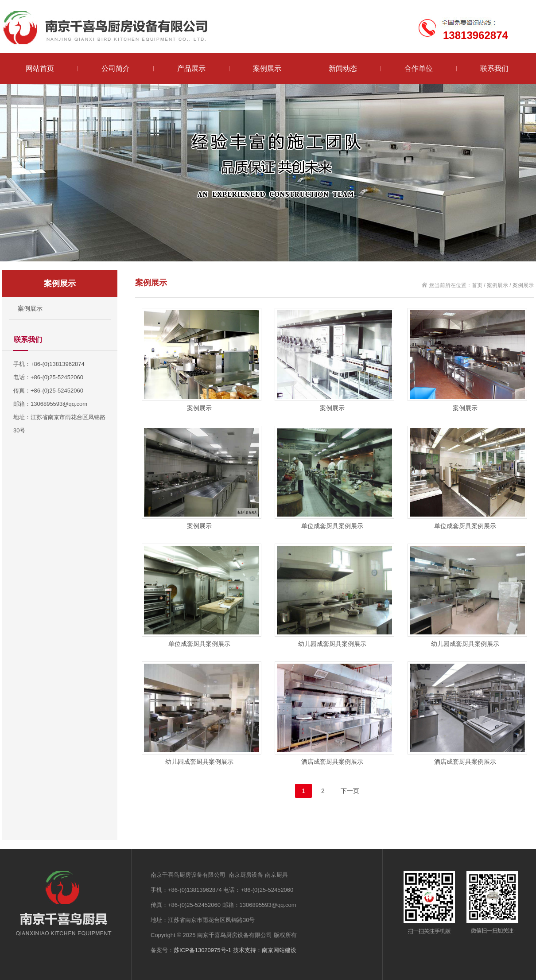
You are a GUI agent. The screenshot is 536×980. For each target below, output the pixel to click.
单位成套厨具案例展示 (332, 526)
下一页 (350, 791)
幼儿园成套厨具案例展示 (332, 644)
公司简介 (116, 68)
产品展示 (191, 68)
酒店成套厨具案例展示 (332, 762)
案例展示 (267, 68)
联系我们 (494, 68)
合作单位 (419, 68)
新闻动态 (343, 68)
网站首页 (40, 68)
